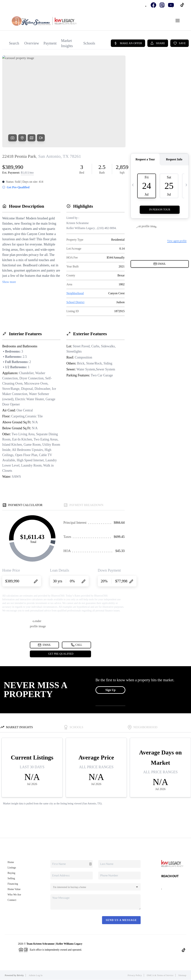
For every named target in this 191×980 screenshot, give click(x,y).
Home (11, 862)
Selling (11, 878)
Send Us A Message (121, 920)
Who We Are (14, 895)
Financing (13, 884)
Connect (12, 900)
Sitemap (182, 975)
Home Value (14, 889)
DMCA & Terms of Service (160, 975)
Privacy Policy (135, 975)
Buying (11, 873)
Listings (12, 868)
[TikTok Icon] (181, 5)
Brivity (20, 975)
